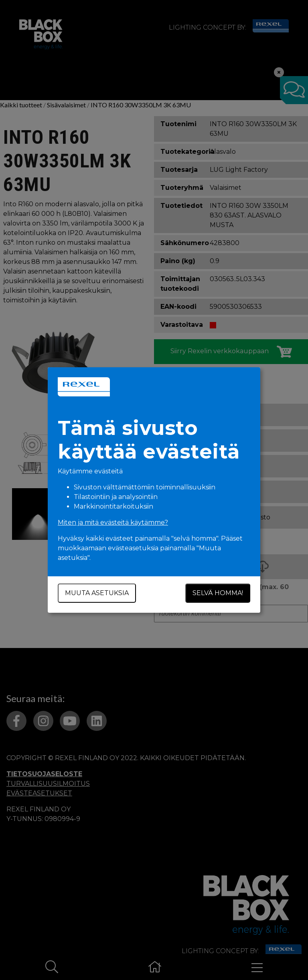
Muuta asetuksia (97, 593)
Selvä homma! (218, 593)
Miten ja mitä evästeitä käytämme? (113, 522)
